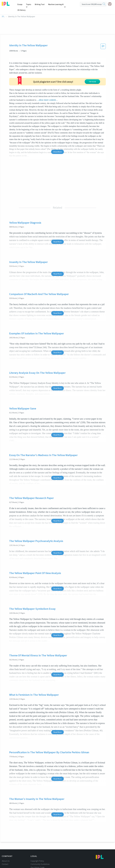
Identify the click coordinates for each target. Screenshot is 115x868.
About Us (6, 842)
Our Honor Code (37, 848)
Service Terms (36, 854)
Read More (57, 222)
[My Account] (111, 4)
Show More (57, 132)
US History (71, 4)
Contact (5, 845)
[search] (104, 4)
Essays (20, 4)
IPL (3, 11)
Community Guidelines (40, 845)
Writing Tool (40, 4)
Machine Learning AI (56, 4)
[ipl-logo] (6, 5)
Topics (29, 4)
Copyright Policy (37, 842)
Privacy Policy (36, 851)
